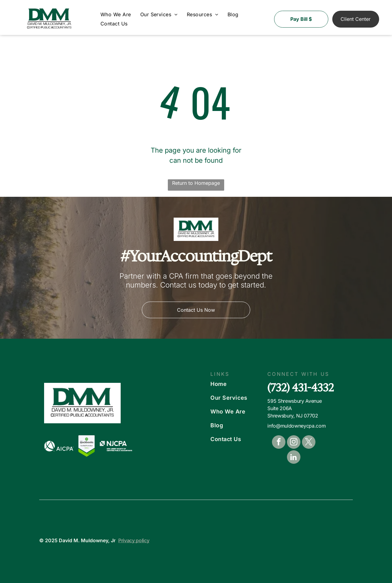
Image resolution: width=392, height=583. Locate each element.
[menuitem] (116, 14)
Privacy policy (134, 540)
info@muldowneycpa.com (296, 426)
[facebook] (279, 443)
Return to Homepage (196, 183)
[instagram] (294, 443)
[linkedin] (294, 458)
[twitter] (309, 443)
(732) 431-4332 (301, 388)
